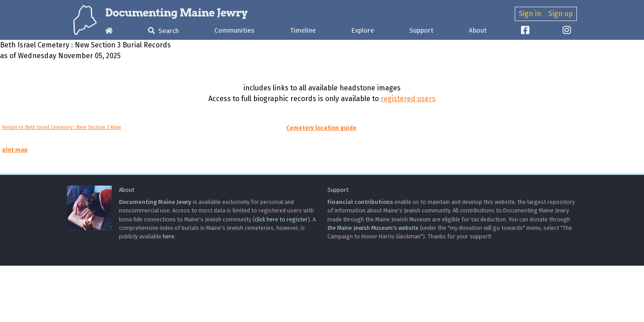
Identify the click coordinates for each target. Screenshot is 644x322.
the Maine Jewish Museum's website (373, 228)
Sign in (530, 14)
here (169, 236)
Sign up (561, 14)
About (478, 30)
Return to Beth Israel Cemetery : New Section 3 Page (62, 127)
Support (421, 30)
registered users (408, 99)
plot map (15, 150)
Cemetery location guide (321, 128)
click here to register (281, 219)
